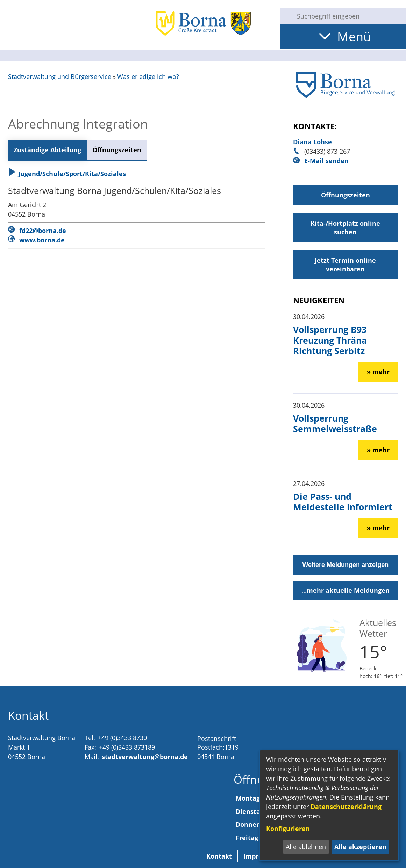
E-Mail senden (326, 161)
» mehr (378, 372)
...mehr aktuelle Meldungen (346, 590)
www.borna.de (42, 240)
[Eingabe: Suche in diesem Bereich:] (349, 16)
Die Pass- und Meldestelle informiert (343, 502)
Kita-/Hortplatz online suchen (345, 228)
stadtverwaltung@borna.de (145, 757)
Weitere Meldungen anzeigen (345, 565)
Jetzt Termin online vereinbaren (345, 265)
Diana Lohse (312, 142)
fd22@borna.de (43, 231)
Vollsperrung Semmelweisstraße (335, 423)
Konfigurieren (288, 829)
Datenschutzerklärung (346, 807)
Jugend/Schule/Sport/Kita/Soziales (67, 174)
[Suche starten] (286, 16)
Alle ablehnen (306, 847)
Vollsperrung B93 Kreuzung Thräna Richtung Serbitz (330, 340)
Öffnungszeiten (117, 150)
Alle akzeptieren (360, 847)
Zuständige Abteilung (47, 150)
